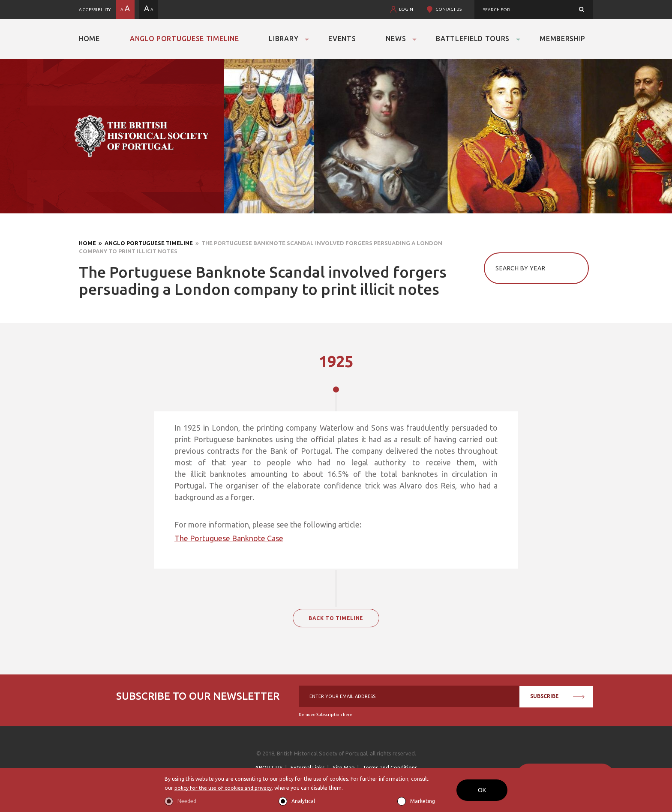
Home (89, 39)
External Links (308, 767)
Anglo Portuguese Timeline (184, 39)
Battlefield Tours (473, 39)
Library (283, 39)
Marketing (423, 801)
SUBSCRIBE (557, 696)
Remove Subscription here (325, 715)
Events (342, 39)
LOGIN (406, 9)
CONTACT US (448, 9)
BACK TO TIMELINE (336, 618)
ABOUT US (269, 767)
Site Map (344, 767)
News (396, 39)
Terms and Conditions (390, 767)
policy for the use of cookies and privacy (223, 788)
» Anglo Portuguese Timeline (144, 243)
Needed (187, 801)
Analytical (303, 801)
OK (482, 790)
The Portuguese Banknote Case (229, 538)
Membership (562, 39)
